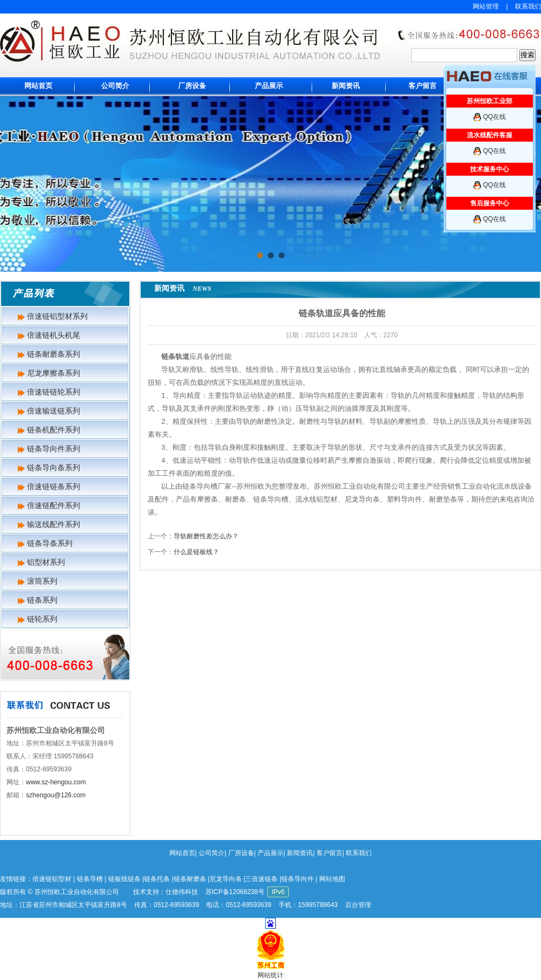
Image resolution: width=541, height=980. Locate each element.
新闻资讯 (346, 86)
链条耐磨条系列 (54, 354)
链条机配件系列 (54, 430)
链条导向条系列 (54, 468)
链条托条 (157, 879)
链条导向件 (298, 879)
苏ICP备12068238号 (235, 892)
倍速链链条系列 (54, 486)
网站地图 (332, 879)
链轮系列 (42, 619)
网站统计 (270, 975)
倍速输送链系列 (54, 411)
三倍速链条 (261, 879)
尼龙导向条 (226, 879)
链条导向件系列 (54, 449)
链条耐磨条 (190, 879)
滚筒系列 (42, 581)
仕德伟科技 (182, 892)
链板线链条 (124, 879)
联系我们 (528, 6)
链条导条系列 (50, 543)
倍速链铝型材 (52, 879)
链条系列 (42, 600)
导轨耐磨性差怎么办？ (206, 536)
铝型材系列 (46, 562)
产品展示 (269, 86)
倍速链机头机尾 (54, 335)
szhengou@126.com (56, 795)
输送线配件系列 (54, 524)
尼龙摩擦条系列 (54, 373)
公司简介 (115, 86)
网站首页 (38, 86)
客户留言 (423, 86)
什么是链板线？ (196, 552)
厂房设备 (192, 86)
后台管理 (358, 905)
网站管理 (486, 6)
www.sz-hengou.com (56, 782)
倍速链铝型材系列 (57, 316)
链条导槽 (90, 879)
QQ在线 (495, 117)
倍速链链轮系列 (54, 392)
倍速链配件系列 (54, 505)
